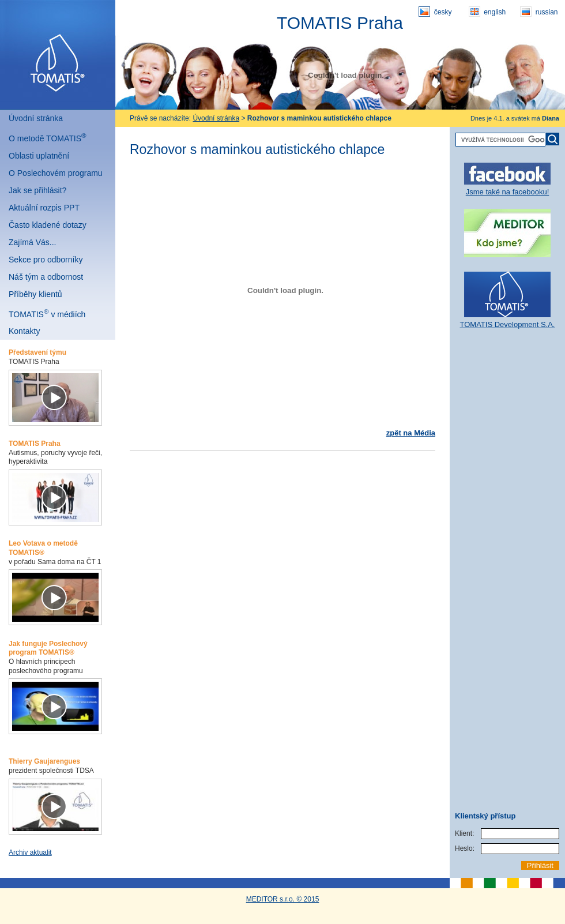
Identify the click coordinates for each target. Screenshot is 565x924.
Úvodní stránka (36, 118)
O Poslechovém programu (56, 173)
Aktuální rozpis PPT (44, 208)
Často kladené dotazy (48, 225)
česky (435, 12)
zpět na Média (411, 433)
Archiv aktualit (30, 852)
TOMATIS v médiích (47, 313)
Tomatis (58, 55)
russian (539, 12)
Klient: (464, 833)
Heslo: (465, 848)
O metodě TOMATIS (48, 137)
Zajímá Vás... (32, 242)
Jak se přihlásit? (37, 190)
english (487, 12)
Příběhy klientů (35, 294)
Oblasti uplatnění (39, 156)
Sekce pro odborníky (46, 260)
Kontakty (24, 331)
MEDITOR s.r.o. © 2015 (283, 899)
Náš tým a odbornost (46, 277)
